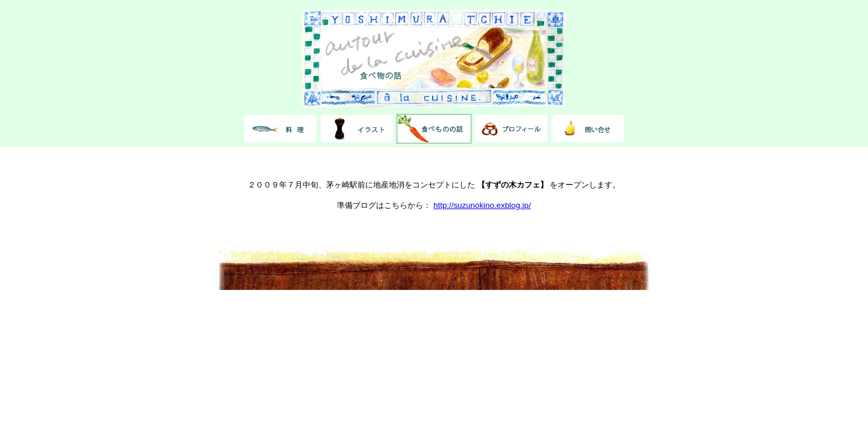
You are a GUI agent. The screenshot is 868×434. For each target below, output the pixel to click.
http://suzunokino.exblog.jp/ (482, 205)
